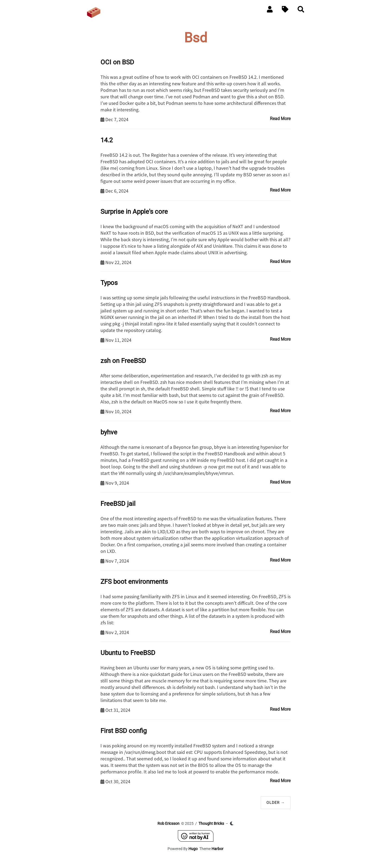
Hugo (193, 849)
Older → (276, 803)
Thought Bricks (211, 823)
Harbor (217, 849)
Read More (280, 119)
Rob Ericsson (168, 823)
